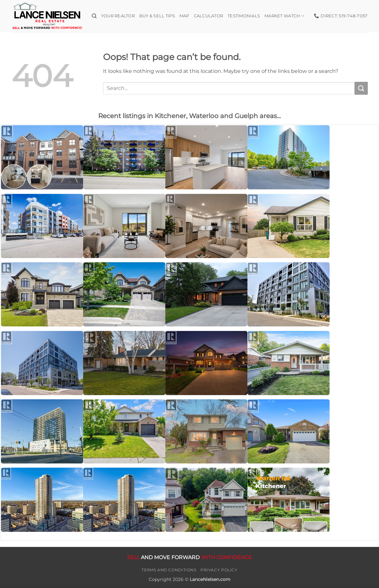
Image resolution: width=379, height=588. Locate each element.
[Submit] (361, 88)
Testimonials (244, 16)
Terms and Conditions (169, 570)
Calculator (209, 16)
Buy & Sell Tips (157, 16)
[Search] (94, 16)
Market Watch (284, 16)
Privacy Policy (219, 570)
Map (184, 16)
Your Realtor (118, 16)
